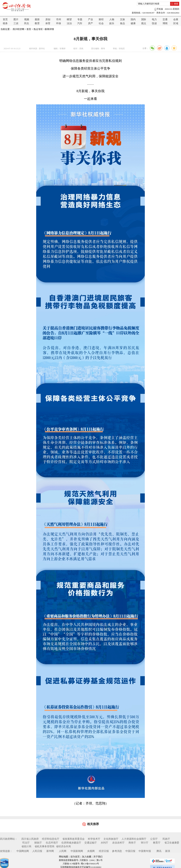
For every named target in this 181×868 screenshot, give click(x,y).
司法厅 (26, 843)
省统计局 (26, 846)
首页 (5, 19)
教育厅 (157, 843)
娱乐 (112, 23)
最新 (37, 19)
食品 (122, 23)
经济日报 (104, 851)
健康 (133, 23)
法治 (69, 23)
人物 (112, 19)
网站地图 (64, 857)
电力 (154, 19)
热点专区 (38, 29)
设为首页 (75, 857)
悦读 (154, 23)
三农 (16, 23)
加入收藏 (87, 857)
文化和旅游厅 (111, 839)
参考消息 (117, 851)
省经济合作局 (63, 846)
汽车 (80, 23)
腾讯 (159, 851)
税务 (5, 23)
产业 (90, 19)
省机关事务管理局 (44, 846)
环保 (59, 23)
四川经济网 (18, 29)
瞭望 (69, 19)
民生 (27, 23)
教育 (37, 23)
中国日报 (130, 851)
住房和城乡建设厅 (71, 843)
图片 (16, 19)
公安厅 (154, 839)
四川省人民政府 (30, 839)
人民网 (63, 851)
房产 (90, 23)
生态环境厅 (52, 843)
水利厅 (104, 843)
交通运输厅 (91, 843)
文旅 (122, 19)
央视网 (91, 851)
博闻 (165, 23)
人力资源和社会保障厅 (134, 839)
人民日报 (37, 851)
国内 (133, 19)
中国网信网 (23, 851)
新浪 (168, 851)
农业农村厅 (118, 843)
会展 (176, 19)
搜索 (176, 4)
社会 (101, 23)
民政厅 (166, 839)
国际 (144, 19)
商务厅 (132, 843)
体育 (48, 23)
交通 (165, 19)
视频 (27, 19)
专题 (80, 19)
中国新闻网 (77, 851)
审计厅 (145, 843)
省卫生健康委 (172, 843)
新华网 (50, 851)
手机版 (159, 9)
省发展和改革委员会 (73, 839)
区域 (176, 23)
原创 (48, 19)
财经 (101, 19)
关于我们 (98, 857)
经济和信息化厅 (51, 839)
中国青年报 (145, 851)
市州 (59, 19)
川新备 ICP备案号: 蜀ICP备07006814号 (81, 864)
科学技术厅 (94, 839)
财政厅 (38, 843)
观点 (144, 23)
